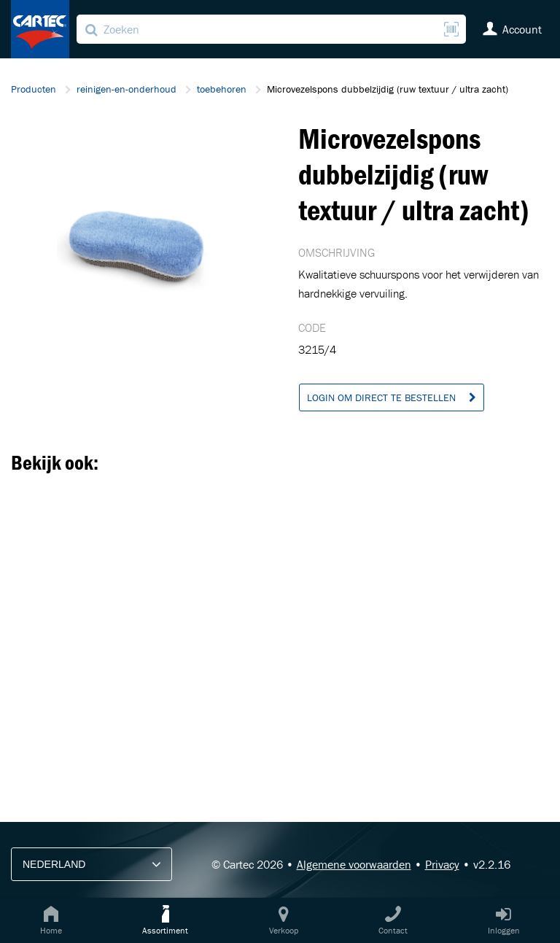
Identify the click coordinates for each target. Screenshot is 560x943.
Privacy (442, 864)
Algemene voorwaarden (354, 864)
